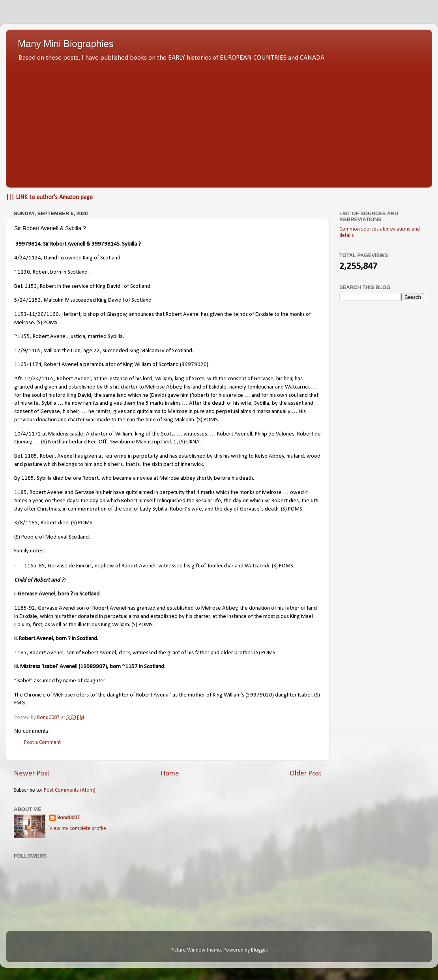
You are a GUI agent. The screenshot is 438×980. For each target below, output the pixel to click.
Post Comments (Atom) (70, 790)
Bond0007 (68, 818)
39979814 (28, 244)
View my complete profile (78, 829)
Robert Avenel (36, 639)
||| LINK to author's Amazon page (49, 197)
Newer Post (32, 774)
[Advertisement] (219, 122)
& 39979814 (102, 244)
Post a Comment (42, 743)
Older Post (306, 774)
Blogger (259, 950)
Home (170, 774)
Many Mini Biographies (66, 44)
